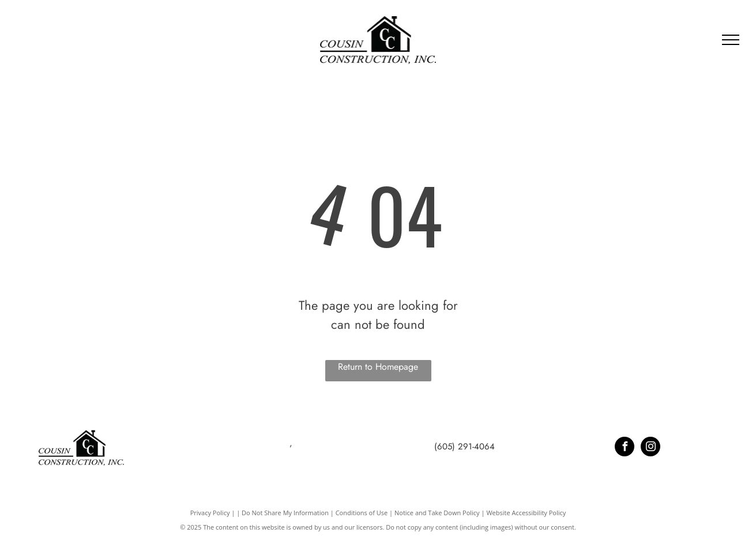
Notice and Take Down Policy (437, 513)
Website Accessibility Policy (526, 513)
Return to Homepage (378, 367)
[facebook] (625, 448)
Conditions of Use (362, 513)
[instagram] (650, 448)
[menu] (731, 40)
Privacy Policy (210, 513)
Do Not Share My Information (285, 513)
